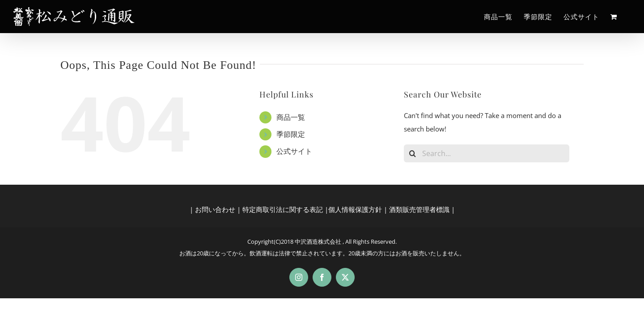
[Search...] (487, 153)
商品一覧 (291, 117)
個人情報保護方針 (355, 209)
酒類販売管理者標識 (419, 209)
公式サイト (294, 151)
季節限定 (291, 134)
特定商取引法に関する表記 (283, 209)
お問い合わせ (215, 209)
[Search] (413, 153)
